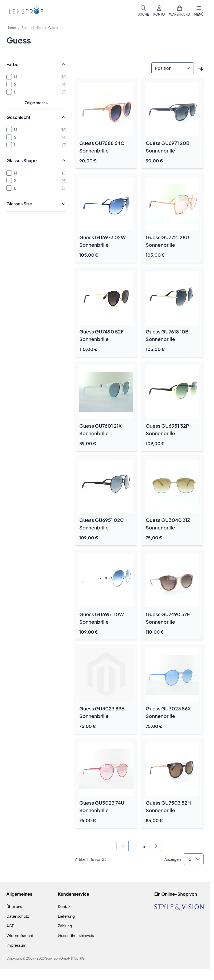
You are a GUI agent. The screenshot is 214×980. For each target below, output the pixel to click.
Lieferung (66, 916)
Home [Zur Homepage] (11, 28)
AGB (10, 926)
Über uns (14, 906)
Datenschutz (18, 916)
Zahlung (65, 926)
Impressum (16, 945)
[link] (123, 846)
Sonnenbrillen (32, 28)
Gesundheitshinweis (76, 935)
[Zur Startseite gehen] (27, 11)
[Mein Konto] (159, 11)
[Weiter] (156, 846)
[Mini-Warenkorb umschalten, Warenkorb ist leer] (179, 11)
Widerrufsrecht (20, 935)
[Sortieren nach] (173, 68)
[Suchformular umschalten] (143, 11)
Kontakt (65, 906)
